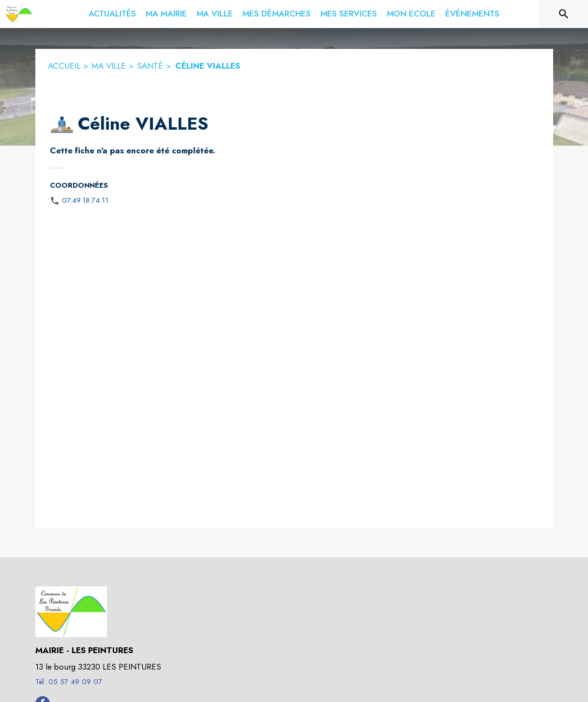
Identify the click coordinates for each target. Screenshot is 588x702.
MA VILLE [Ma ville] (109, 66)
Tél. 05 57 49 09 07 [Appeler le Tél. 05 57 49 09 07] (69, 682)
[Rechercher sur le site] (564, 14)
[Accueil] (19, 14)
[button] (62, 124)
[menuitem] (112, 14)
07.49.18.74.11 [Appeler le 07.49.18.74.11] (85, 200)
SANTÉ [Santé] (150, 66)
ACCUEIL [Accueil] (64, 66)
